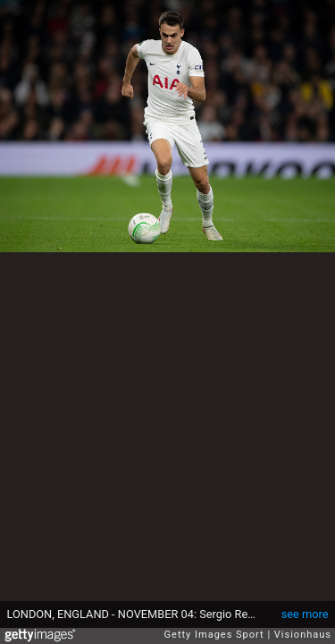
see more (305, 614)
